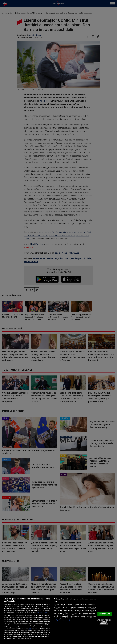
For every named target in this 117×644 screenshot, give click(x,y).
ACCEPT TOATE (105, 614)
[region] (58, 620)
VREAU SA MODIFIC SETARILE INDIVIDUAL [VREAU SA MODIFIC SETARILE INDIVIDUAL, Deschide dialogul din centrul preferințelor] (104, 622)
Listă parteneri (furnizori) (62, 620)
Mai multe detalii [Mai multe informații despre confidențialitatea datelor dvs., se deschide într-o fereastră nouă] (42, 612)
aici (30, 629)
